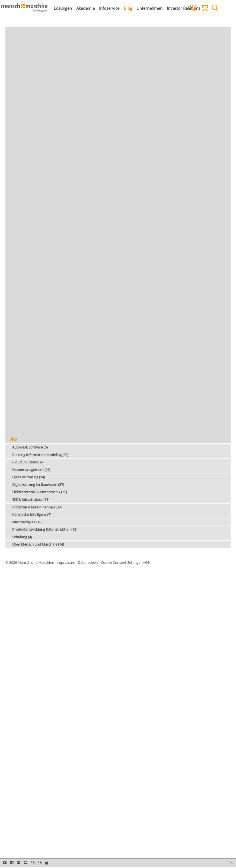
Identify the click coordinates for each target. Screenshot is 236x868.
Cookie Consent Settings (121, 562)
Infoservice (109, 8)
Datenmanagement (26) (31, 470)
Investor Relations (184, 8)
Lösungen (63, 8)
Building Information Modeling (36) (40, 455)
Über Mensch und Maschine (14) (38, 544)
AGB (146, 562)
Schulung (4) (22, 537)
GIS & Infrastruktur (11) (31, 499)
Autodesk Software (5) (30, 447)
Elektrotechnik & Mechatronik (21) (40, 492)
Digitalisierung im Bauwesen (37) (38, 485)
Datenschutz (88, 562)
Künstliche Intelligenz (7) (32, 514)
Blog (128, 8)
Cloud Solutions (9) (27, 462)
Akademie (85, 8)
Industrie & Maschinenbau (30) (37, 507)
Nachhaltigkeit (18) (27, 522)
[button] (47, 863)
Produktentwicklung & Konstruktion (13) (45, 529)
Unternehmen (149, 8)
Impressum (66, 562)
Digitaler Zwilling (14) (29, 477)
